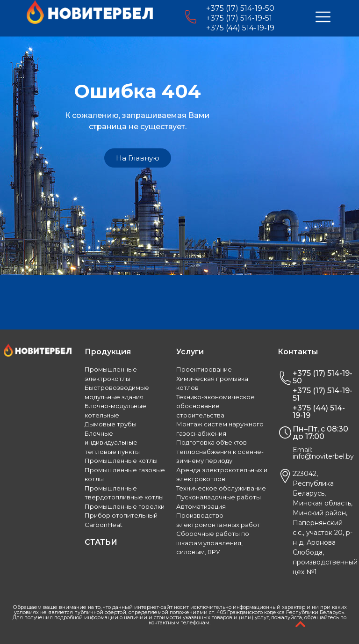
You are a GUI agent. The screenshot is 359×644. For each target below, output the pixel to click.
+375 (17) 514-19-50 (240, 8)
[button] (138, 158)
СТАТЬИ (101, 542)
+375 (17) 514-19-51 (239, 18)
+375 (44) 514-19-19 (240, 28)
